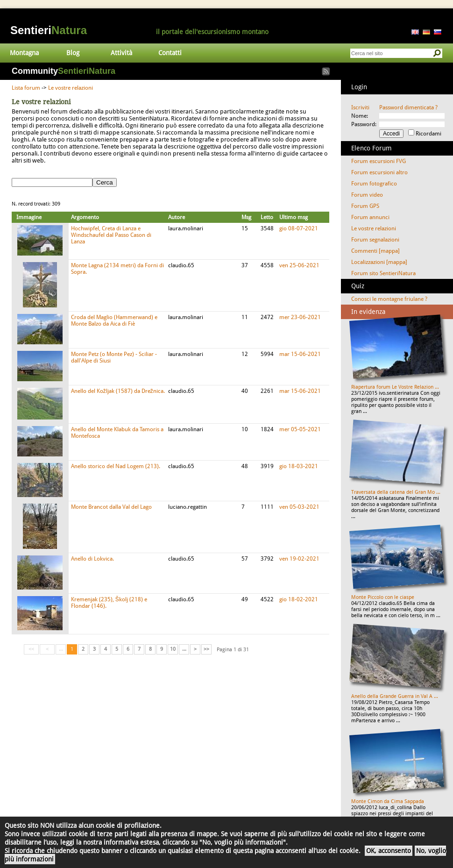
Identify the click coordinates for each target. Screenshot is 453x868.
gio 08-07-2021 (299, 228)
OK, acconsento (389, 851)
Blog (73, 53)
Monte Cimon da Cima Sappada (388, 801)
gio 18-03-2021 (299, 466)
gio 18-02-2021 (299, 599)
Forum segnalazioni (375, 240)
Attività (121, 53)
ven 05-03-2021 (299, 507)
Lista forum (26, 88)
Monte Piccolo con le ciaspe (383, 597)
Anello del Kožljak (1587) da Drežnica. (118, 391)
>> (206, 649)
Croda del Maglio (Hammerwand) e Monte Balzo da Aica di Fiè (114, 320)
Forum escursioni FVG (379, 161)
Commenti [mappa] (375, 251)
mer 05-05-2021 (300, 429)
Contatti (170, 53)
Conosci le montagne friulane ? (389, 299)
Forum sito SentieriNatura (383, 273)
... (184, 649)
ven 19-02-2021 (299, 559)
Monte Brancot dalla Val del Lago (111, 507)
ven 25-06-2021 (299, 265)
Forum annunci (370, 217)
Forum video (367, 195)
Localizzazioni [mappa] (379, 262)
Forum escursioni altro (379, 172)
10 (173, 649)
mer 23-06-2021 (300, 317)
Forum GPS (365, 206)
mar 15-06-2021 (300, 354)
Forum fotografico (374, 184)
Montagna (24, 53)
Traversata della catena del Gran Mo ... (396, 492)
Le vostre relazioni (71, 88)
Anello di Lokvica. (92, 559)
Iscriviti (360, 107)
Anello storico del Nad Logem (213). (116, 466)
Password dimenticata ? (408, 107)
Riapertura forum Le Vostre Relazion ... (395, 387)
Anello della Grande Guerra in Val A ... (395, 696)
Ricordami (428, 134)
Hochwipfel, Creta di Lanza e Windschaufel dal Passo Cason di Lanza (111, 235)
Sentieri (49, 30)
